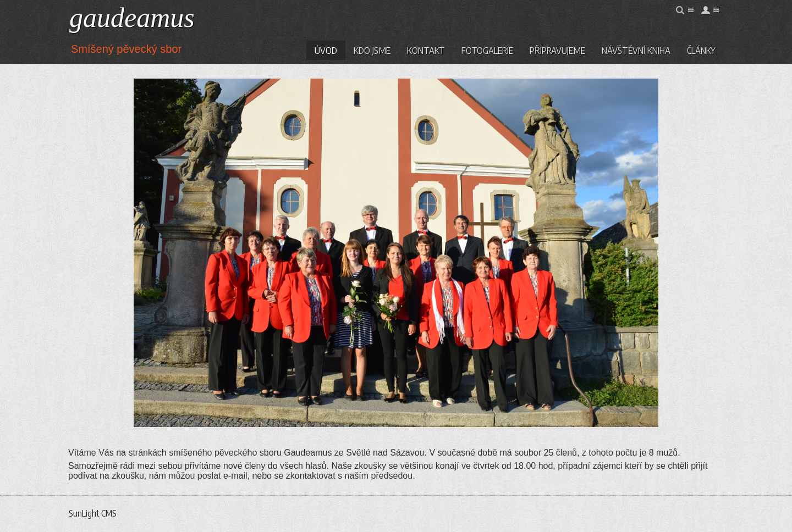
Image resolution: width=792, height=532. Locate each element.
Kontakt (426, 50)
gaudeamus (132, 18)
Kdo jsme (372, 50)
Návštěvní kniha (636, 50)
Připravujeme (557, 50)
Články (701, 50)
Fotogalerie (487, 50)
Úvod (326, 50)
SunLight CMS (93, 513)
